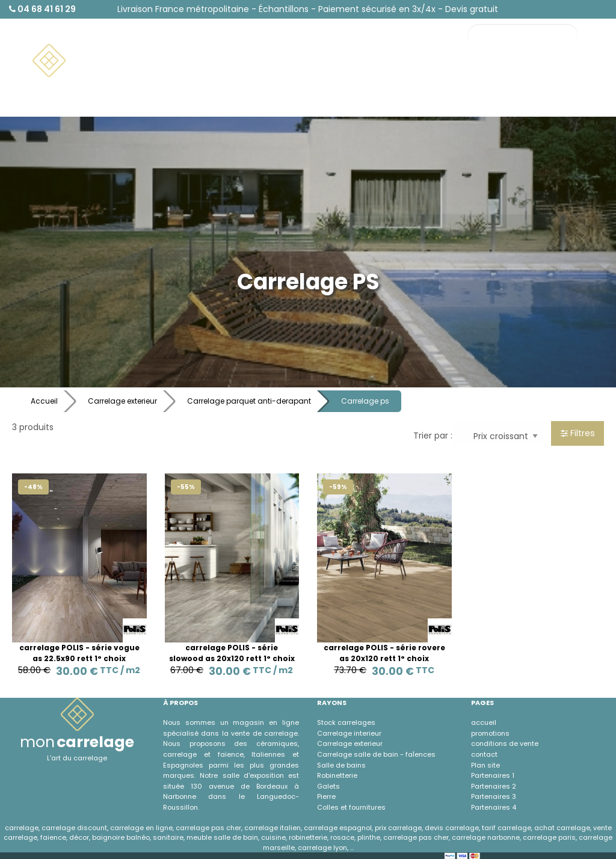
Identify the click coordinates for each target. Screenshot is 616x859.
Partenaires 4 (494, 807)
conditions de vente (505, 744)
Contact (508, 79)
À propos (509, 101)
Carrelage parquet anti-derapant (249, 401)
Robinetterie (337, 775)
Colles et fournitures (351, 807)
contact (484, 754)
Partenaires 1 (493, 775)
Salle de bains (341, 765)
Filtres (578, 433)
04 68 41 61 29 (42, 9)
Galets (328, 786)
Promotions (569, 79)
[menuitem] (94, 61)
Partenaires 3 (494, 796)
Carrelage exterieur (122, 401)
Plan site (485, 765)
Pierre (326, 796)
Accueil (44, 401)
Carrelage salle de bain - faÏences (376, 754)
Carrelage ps (365, 401)
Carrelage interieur (349, 733)
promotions (490, 733)
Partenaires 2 (494, 786)
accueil (484, 722)
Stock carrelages (346, 722)
